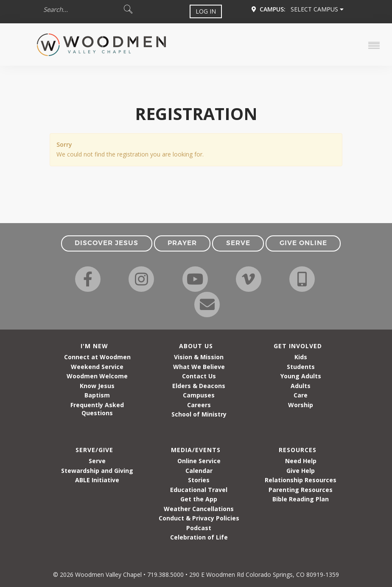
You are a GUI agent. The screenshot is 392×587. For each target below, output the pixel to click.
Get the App (199, 499)
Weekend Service (97, 367)
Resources (298, 450)
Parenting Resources (301, 490)
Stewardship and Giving (97, 471)
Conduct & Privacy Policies (199, 518)
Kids (301, 357)
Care (301, 395)
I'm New (94, 346)
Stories (199, 480)
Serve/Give (94, 450)
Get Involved (298, 346)
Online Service (199, 461)
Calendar (199, 471)
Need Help (301, 461)
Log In (206, 11)
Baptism (97, 395)
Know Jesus (97, 386)
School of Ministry (199, 414)
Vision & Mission (199, 357)
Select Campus (317, 9)
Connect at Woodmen (97, 357)
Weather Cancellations (199, 509)
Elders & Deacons (199, 386)
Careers (199, 405)
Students (301, 367)
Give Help (301, 471)
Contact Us (199, 376)
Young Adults (301, 376)
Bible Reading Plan (301, 499)
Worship (301, 405)
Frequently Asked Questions (97, 409)
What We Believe (199, 367)
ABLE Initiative (97, 480)
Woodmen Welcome (97, 376)
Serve (97, 461)
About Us (196, 346)
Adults (301, 386)
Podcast (199, 528)
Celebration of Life (199, 537)
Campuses (199, 395)
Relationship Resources (301, 480)
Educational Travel (199, 490)
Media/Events (196, 450)
